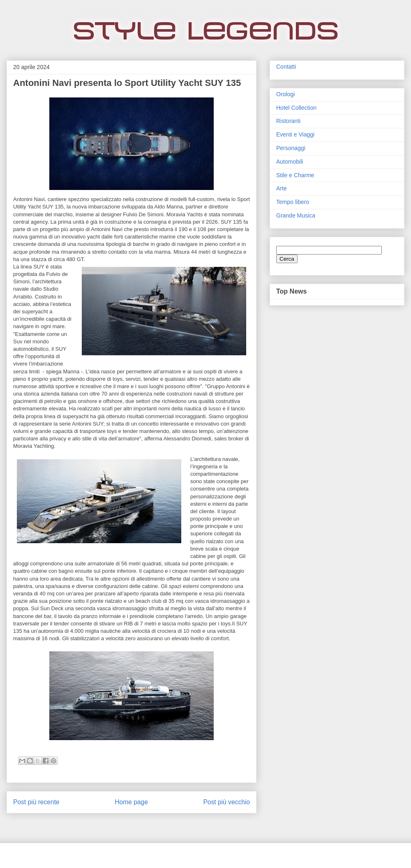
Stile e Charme (295, 175)
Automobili (290, 162)
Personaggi (291, 148)
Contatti (286, 67)
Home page (131, 802)
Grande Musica (296, 215)
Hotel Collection (296, 108)
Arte (282, 188)
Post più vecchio (226, 802)
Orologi (285, 94)
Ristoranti (288, 121)
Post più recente (36, 802)
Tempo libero (293, 202)
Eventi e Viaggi (295, 134)
